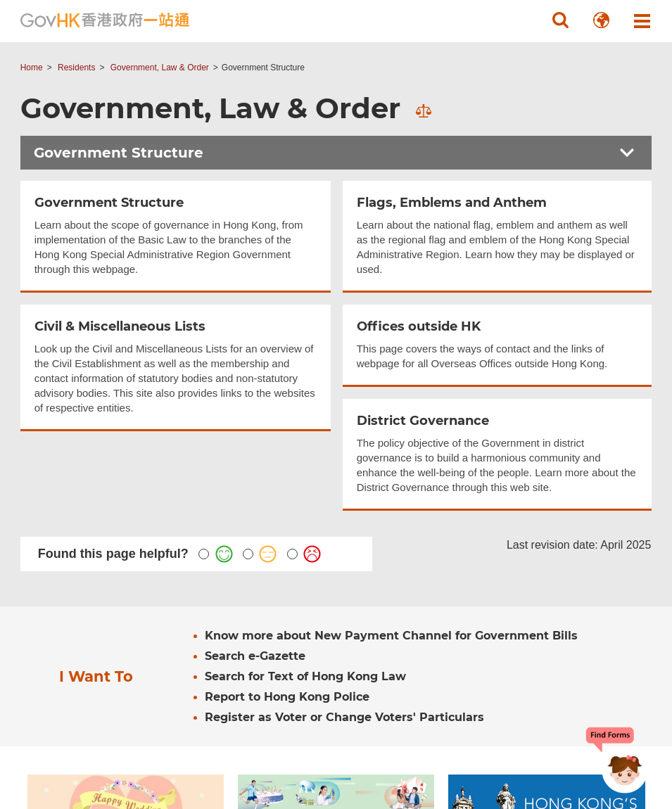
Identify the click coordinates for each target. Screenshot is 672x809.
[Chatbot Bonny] (614, 758)
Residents (76, 68)
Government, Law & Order (160, 68)
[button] (560, 20)
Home (32, 68)
